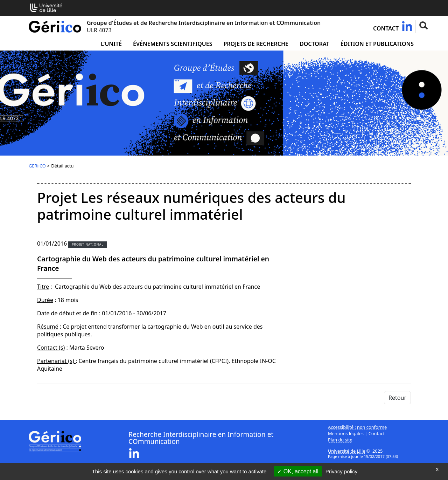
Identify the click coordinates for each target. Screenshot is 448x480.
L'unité (111, 44)
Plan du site (340, 440)
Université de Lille (346, 451)
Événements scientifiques (173, 44)
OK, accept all (298, 471)
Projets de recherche (256, 44)
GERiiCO (37, 166)
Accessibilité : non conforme (357, 427)
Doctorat (314, 44)
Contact (386, 28)
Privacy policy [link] (342, 471)
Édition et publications (377, 44)
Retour (397, 398)
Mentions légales (346, 433)
